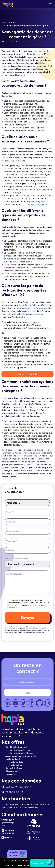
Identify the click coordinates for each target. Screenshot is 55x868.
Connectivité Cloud (14, 768)
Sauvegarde (11, 774)
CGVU (8, 866)
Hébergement (12, 771)
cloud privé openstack (37, 204)
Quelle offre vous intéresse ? (18, 558)
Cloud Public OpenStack (16, 747)
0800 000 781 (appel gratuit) (19, 787)
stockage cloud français (33, 308)
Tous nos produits (28, 374)
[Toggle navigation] (50, 4)
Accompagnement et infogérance (21, 756)
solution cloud (22, 107)
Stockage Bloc (16, 765)
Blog (13, 23)
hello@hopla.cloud (14, 792)
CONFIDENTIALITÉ (21, 866)
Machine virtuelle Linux (20, 750)
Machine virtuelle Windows (21, 753)
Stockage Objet (16, 762)
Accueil (5, 23)
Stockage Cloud (13, 759)
